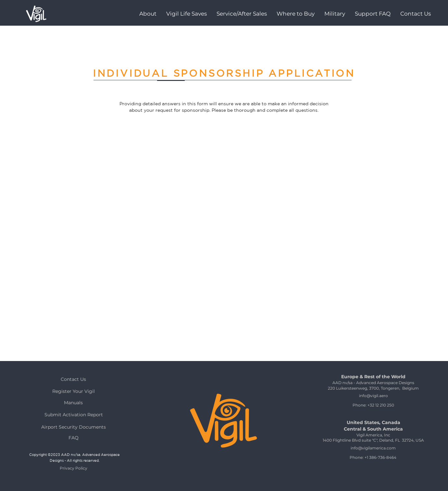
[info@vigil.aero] (373, 396)
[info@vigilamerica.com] (373, 448)
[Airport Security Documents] (74, 427)
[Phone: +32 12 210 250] (373, 405)
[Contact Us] (74, 379)
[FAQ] (74, 438)
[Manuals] (74, 402)
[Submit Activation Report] (74, 414)
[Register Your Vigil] (74, 391)
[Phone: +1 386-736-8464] (373, 457)
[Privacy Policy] (74, 468)
